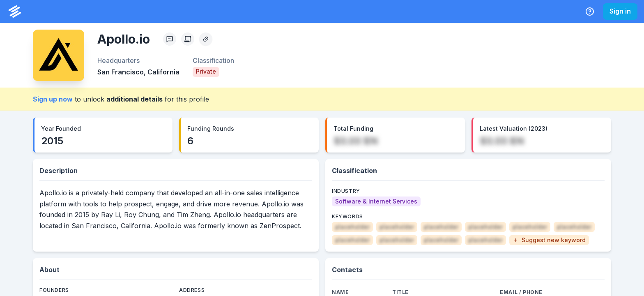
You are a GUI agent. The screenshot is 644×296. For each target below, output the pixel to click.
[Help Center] (590, 12)
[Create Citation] (188, 39)
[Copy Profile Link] (206, 39)
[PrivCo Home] (15, 12)
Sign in (620, 11)
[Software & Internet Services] (376, 201)
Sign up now (53, 99)
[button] (549, 240)
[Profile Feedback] (170, 39)
